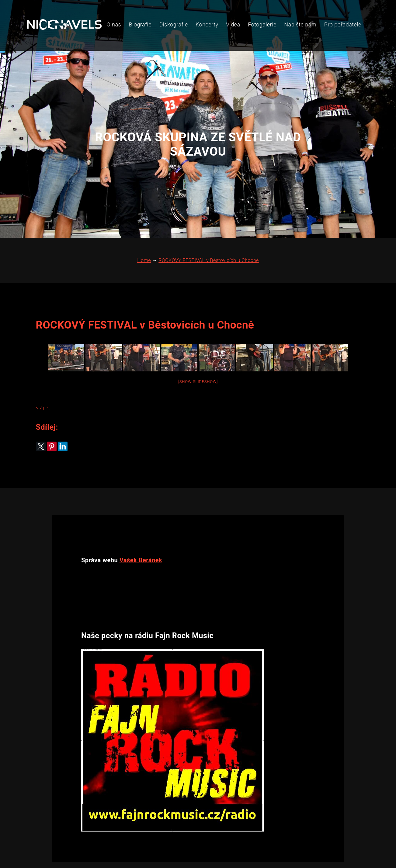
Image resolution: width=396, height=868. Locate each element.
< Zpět (41, 379)
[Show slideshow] (198, 353)
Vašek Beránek (141, 522)
